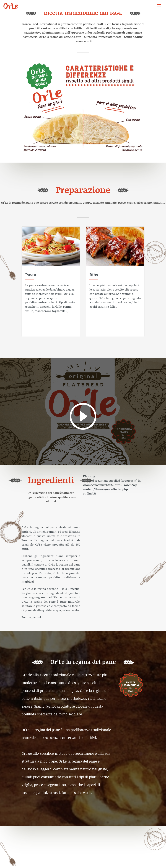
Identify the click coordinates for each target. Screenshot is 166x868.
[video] (83, 412)
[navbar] (159, 6)
